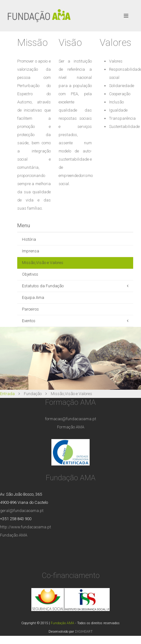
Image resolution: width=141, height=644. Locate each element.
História (29, 239)
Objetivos (30, 274)
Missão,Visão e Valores (43, 263)
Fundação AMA (14, 535)
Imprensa (31, 251)
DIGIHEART (84, 632)
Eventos (29, 321)
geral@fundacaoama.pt (22, 511)
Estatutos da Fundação (43, 286)
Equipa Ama (33, 297)
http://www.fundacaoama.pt (26, 527)
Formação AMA (71, 427)
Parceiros (30, 309)
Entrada (7, 394)
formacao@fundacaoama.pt (71, 419)
